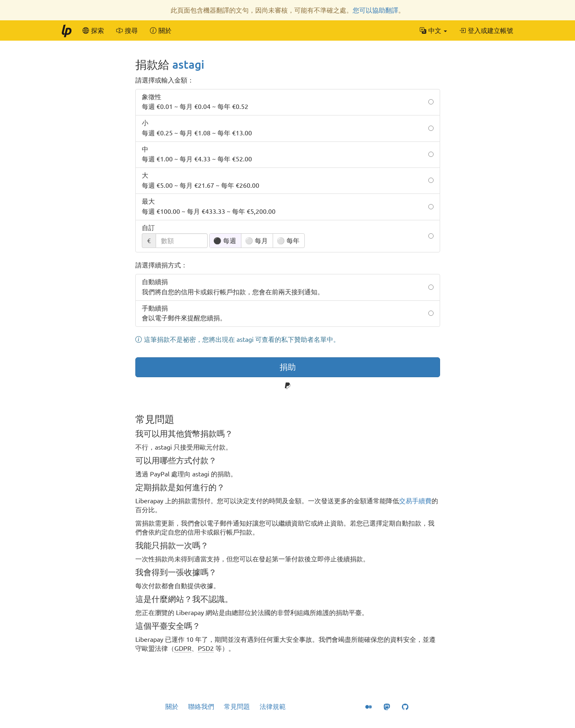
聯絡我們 (201, 706)
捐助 (288, 367)
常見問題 (237, 706)
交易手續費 (415, 501)
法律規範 (273, 706)
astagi (188, 64)
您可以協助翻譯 (375, 10)
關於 (172, 706)
